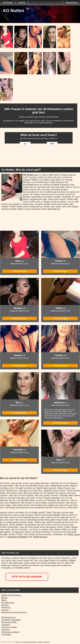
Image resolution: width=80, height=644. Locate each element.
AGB (22, 642)
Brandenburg (8, 603)
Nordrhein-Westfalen (18, 537)
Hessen (5, 610)
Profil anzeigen (19, 271)
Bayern (5, 598)
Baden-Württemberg (11, 595)
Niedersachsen (40, 537)
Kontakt (40, 642)
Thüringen (6, 635)
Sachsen (6, 630)
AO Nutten (8, 3)
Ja (25, 144)
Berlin (4, 600)
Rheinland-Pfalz (9, 622)
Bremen (5, 605)
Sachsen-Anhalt (9, 627)
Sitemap (18, 642)
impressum (46, 642)
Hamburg (6, 608)
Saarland (6, 625)
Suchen (22, 3)
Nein (52, 144)
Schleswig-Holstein (10, 632)
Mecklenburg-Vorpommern (14, 612)
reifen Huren (74, 534)
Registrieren (71, 3)
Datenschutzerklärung (31, 642)
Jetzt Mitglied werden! (27, 577)
